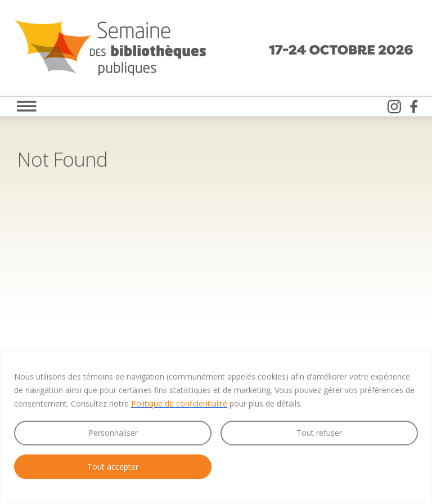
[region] (216, 427)
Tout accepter (113, 467)
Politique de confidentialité (179, 403)
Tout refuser (319, 433)
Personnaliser (113, 433)
